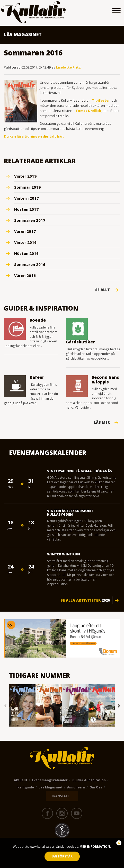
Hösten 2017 (26, 209)
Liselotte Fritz (68, 67)
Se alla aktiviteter (85, 600)
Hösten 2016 (26, 253)
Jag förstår (62, 856)
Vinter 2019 (25, 176)
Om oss (96, 787)
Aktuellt (21, 780)
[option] (22, 706)
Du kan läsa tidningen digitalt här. (34, 136)
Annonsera (76, 787)
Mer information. (95, 847)
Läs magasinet (51, 787)
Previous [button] (5, 706)
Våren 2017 (25, 231)
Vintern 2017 (26, 198)
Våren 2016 (25, 275)
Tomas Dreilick (88, 111)
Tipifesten (101, 100)
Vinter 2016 (25, 242)
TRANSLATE (60, 796)
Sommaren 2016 (30, 264)
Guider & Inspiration (89, 780)
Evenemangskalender (50, 780)
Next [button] (119, 706)
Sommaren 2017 (30, 220)
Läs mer (102, 422)
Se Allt (103, 290)
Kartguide (26, 787)
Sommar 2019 (27, 187)
